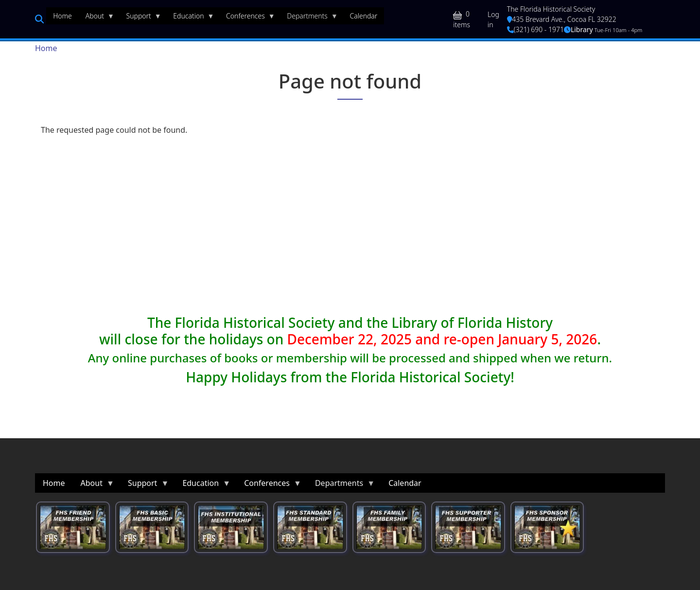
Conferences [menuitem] (247, 18)
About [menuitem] (96, 18)
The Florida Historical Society (551, 9)
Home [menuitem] (62, 16)
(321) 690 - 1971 (535, 29)
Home (46, 48)
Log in (493, 19)
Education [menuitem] (190, 18)
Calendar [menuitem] (363, 16)
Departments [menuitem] (309, 18)
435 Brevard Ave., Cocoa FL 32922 (562, 19)
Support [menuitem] (140, 18)
